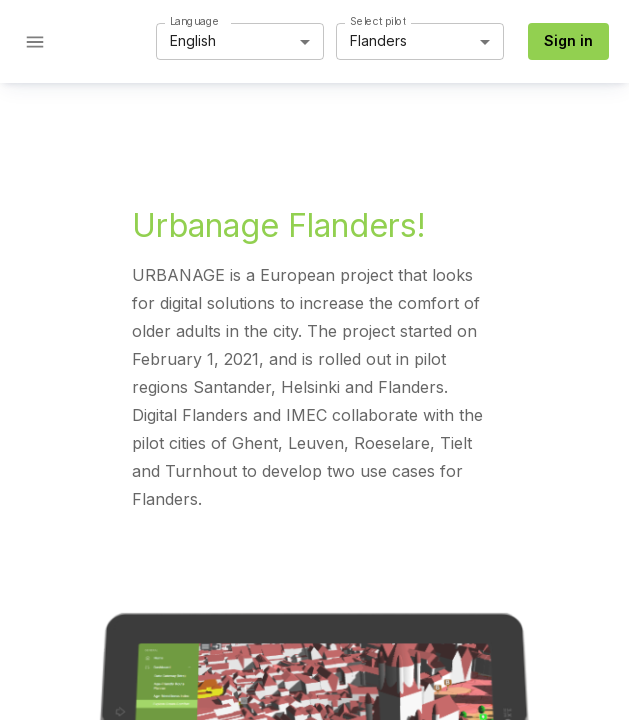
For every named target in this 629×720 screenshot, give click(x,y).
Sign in (568, 40)
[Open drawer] (35, 42)
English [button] (193, 40)
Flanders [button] (378, 40)
